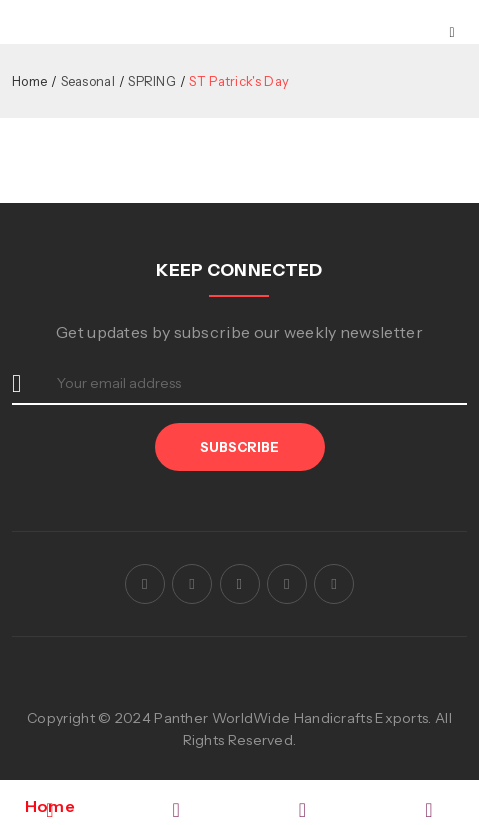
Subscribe (239, 447)
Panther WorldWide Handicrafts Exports (291, 718)
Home (29, 81)
